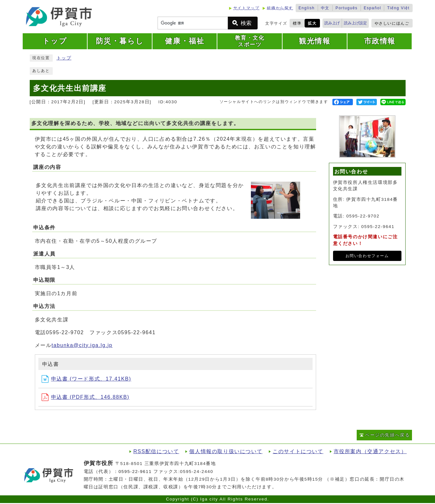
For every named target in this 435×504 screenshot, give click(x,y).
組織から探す (280, 8)
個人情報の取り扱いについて (226, 451)
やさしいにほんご (392, 23)
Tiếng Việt (398, 8)
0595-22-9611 (135, 472)
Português (347, 8)
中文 (325, 8)
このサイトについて (298, 451)
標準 (297, 23)
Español (373, 8)
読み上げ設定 (355, 23)
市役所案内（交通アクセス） (370, 451)
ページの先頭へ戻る (387, 435)
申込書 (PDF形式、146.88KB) (85, 397)
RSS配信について (156, 451)
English (307, 8)
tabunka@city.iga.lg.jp (82, 345)
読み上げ (332, 23)
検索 (246, 23)
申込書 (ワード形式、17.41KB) (86, 379)
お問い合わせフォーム (367, 256)
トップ (64, 58)
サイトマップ (246, 8)
